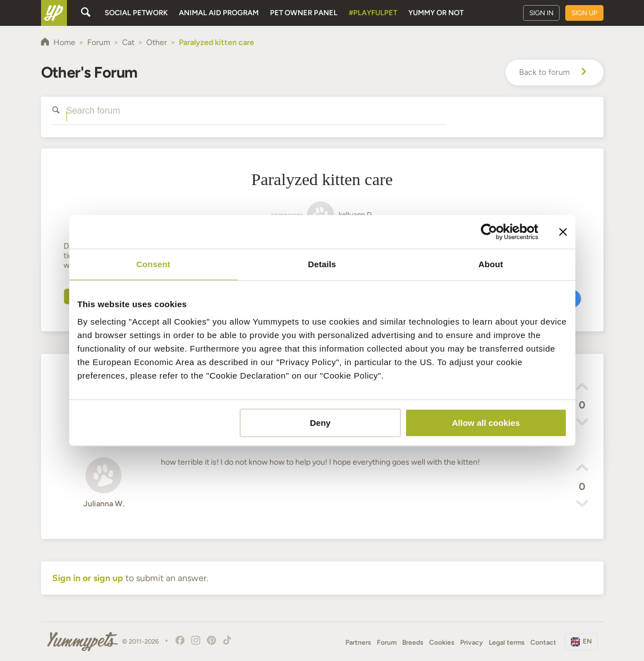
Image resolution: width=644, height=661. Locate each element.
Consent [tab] (153, 264)
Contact (543, 642)
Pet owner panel (304, 13)
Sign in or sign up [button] (88, 578)
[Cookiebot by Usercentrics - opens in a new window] (489, 232)
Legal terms (507, 642)
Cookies (442, 642)
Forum (387, 642)
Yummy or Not (436, 13)
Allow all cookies (486, 423)
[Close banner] (563, 232)
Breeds (413, 642)
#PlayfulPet (373, 13)
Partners (358, 642)
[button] (582, 388)
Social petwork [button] (136, 13)
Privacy (472, 642)
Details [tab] (322, 264)
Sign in (541, 13)
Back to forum (555, 73)
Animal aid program (219, 13)
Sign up (584, 13)
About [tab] (491, 264)
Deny (320, 423)
